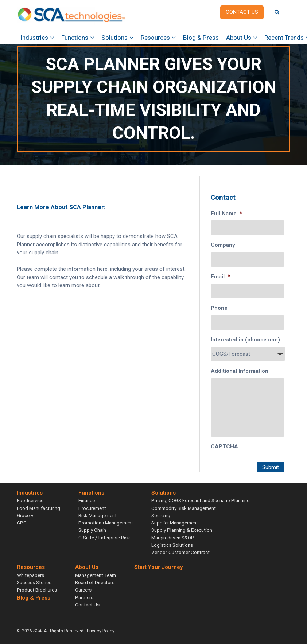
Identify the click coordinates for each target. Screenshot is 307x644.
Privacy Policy (101, 631)
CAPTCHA (224, 446)
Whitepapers (30, 575)
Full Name (226, 214)
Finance (87, 500)
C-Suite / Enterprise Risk (104, 538)
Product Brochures (37, 590)
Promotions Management (106, 523)
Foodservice (30, 500)
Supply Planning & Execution (182, 530)
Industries (34, 38)
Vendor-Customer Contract (180, 552)
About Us (239, 38)
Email (220, 277)
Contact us (242, 12)
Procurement (92, 508)
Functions (75, 38)
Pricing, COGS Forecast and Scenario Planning (201, 500)
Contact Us (87, 605)
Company (223, 245)
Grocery (25, 515)
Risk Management (98, 515)
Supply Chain (92, 530)
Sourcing (161, 515)
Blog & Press (201, 38)
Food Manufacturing (38, 508)
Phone (219, 308)
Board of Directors (95, 582)
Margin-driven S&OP (173, 538)
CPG (22, 523)
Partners (84, 597)
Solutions (114, 38)
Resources (155, 38)
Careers (83, 590)
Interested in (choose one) (245, 340)
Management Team (96, 575)
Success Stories (34, 582)
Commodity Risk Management (184, 508)
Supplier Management (175, 523)
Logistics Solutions (172, 545)
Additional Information (240, 371)
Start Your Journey (158, 567)
